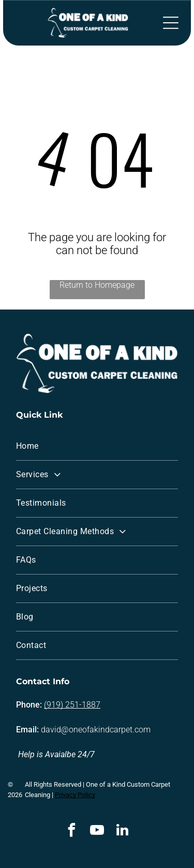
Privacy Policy (75, 795)
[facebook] (72, 832)
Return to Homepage (97, 285)
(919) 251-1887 (72, 705)
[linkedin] (123, 832)
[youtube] (97, 832)
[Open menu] (171, 23)
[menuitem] (97, 446)
